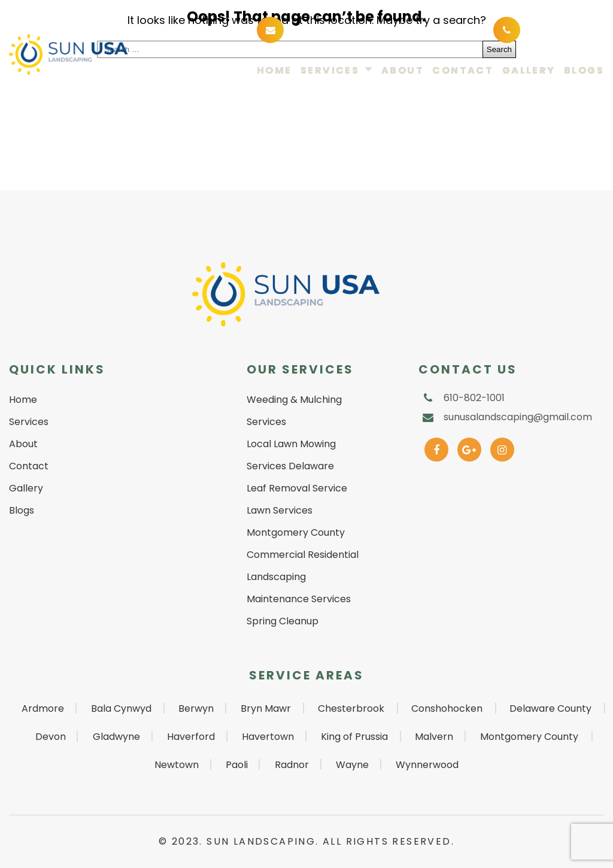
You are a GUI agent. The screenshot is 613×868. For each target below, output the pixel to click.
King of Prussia (354, 737)
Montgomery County (529, 737)
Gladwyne (116, 737)
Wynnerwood (427, 765)
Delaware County (550, 708)
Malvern (434, 737)
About (403, 71)
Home (274, 71)
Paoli (237, 765)
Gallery (529, 71)
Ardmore (43, 708)
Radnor (292, 765)
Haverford (191, 737)
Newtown (177, 765)
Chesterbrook (351, 708)
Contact (463, 71)
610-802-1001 (560, 29)
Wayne (352, 765)
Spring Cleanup (283, 621)
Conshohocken (447, 708)
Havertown (268, 737)
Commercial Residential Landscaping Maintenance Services (303, 577)
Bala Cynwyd (121, 708)
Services (330, 71)
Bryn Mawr (266, 708)
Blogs (584, 71)
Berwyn (196, 708)
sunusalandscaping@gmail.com (376, 29)
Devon (51, 737)
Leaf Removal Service (297, 488)
